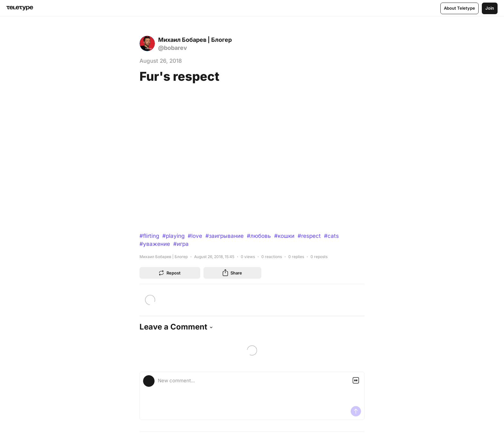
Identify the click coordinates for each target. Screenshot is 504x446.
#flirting (149, 236)
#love (195, 236)
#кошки (284, 236)
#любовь (259, 236)
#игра (181, 244)
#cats (331, 236)
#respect (309, 236)
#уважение (155, 244)
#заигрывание (225, 236)
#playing (173, 236)
